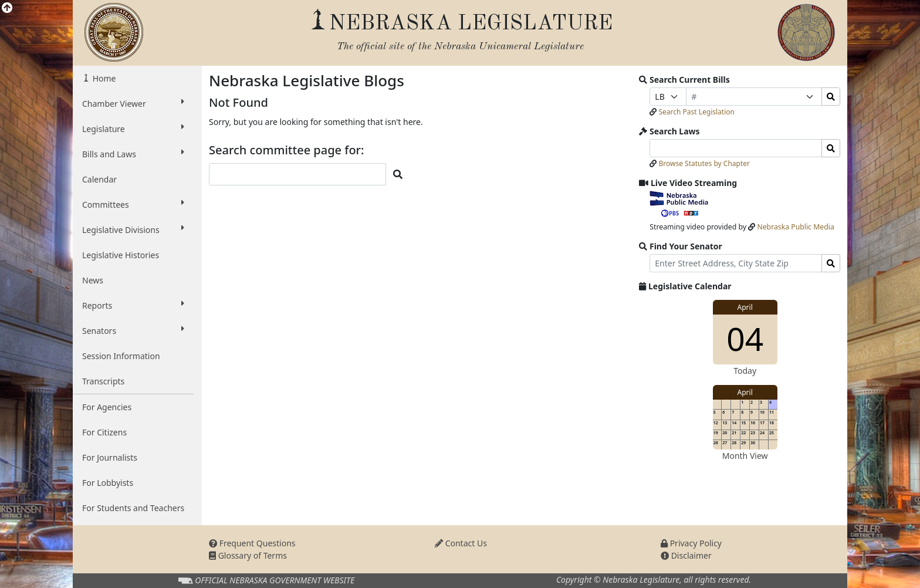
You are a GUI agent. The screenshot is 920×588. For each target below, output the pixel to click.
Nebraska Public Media (795, 227)
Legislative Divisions (133, 229)
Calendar (99, 179)
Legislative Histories (121, 255)
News (93, 280)
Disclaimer (686, 555)
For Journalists (110, 457)
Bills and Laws (133, 154)
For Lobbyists (108, 483)
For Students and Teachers (133, 508)
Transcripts (103, 381)
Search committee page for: (287, 150)
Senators (133, 330)
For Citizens (104, 432)
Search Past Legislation (696, 112)
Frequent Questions (252, 543)
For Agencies (107, 407)
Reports (133, 305)
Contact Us (461, 543)
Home (103, 78)
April (745, 307)
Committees (133, 204)
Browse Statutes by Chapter (704, 163)
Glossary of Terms (248, 555)
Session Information (121, 356)
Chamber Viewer (133, 103)
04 (745, 338)
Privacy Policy (691, 543)
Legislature (133, 129)
